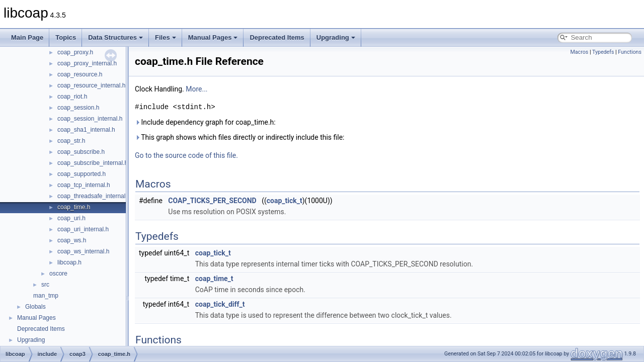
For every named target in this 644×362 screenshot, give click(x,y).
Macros (579, 52)
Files (166, 37)
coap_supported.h (82, 174)
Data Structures (115, 37)
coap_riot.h (72, 97)
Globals (35, 307)
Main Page (27, 37)
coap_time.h (74, 207)
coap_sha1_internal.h (86, 130)
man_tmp (46, 296)
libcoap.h (69, 262)
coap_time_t (214, 279)
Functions (630, 52)
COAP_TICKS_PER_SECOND (212, 201)
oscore (58, 274)
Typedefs (603, 52)
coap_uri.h (71, 218)
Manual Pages (213, 37)
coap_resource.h (80, 74)
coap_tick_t (285, 201)
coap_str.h (71, 141)
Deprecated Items (277, 37)
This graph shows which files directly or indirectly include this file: (240, 137)
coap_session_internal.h (90, 119)
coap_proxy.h (75, 52)
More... (196, 89)
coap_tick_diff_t (220, 304)
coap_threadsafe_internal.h (94, 196)
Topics (66, 37)
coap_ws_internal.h (83, 251)
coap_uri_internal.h (83, 229)
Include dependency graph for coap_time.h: (205, 122)
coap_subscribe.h (81, 152)
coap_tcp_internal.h (84, 185)
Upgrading (336, 37)
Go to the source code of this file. (186, 155)
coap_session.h (78, 108)
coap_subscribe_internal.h (93, 163)
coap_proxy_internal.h (87, 63)
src (45, 285)
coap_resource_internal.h (91, 85)
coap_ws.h (72, 240)
